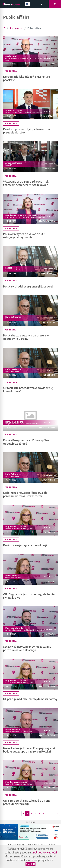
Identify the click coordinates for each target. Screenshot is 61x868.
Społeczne (50, 375)
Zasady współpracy (16, 844)
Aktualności (17, 28)
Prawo (52, 581)
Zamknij (30, 864)
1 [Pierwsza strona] (23, 814)
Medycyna (50, 169)
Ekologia (51, 634)
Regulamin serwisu (37, 844)
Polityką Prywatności (45, 853)
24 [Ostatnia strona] (57, 814)
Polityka (51, 64)
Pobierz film (11, 71)
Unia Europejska (47, 221)
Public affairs (48, 116)
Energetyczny (48, 273)
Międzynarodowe (46, 323)
